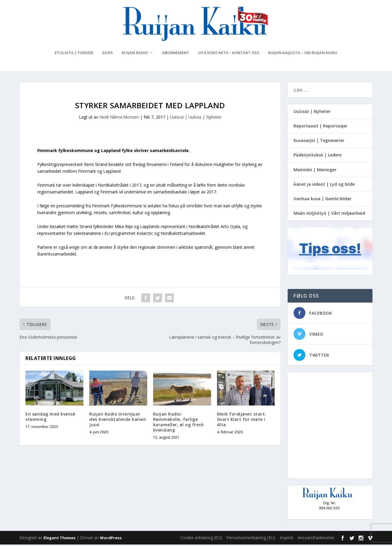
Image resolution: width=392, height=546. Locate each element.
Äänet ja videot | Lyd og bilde (324, 185)
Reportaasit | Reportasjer (320, 127)
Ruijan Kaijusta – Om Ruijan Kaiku (303, 54)
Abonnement (176, 54)
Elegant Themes (59, 539)
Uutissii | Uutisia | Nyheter (196, 118)
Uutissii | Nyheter (312, 113)
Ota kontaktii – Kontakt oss (229, 54)
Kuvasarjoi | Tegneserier (319, 142)
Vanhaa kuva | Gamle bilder (323, 200)
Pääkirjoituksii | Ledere (318, 156)
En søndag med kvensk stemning (50, 418)
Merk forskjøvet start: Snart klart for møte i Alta (242, 420)
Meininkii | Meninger (315, 171)
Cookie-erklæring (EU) (201, 539)
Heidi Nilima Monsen (119, 118)
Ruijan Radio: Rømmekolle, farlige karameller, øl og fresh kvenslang (179, 423)
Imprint (286, 539)
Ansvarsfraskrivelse (316, 539)
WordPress (111, 539)
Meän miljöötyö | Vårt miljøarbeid (329, 214)
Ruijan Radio (135, 54)
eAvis (108, 54)
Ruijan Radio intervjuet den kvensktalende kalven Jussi (118, 420)
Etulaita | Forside (74, 54)
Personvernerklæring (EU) (251, 539)
